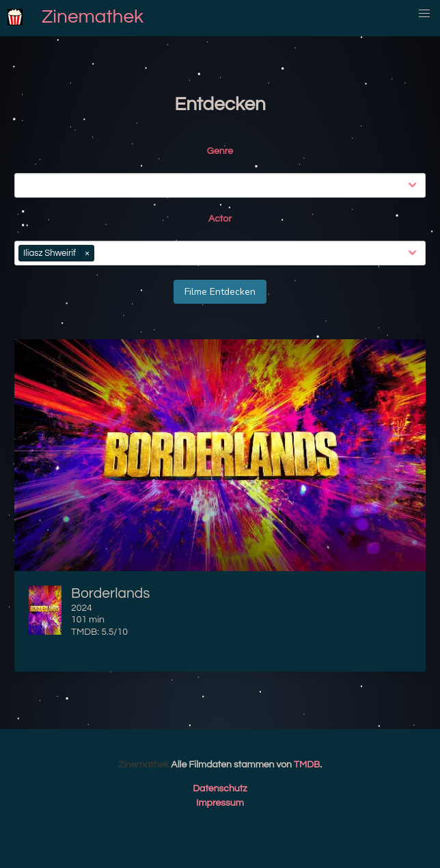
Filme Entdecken (220, 292)
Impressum (220, 803)
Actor (220, 219)
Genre (220, 151)
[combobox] (223, 185)
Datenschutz (220, 789)
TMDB (307, 765)
